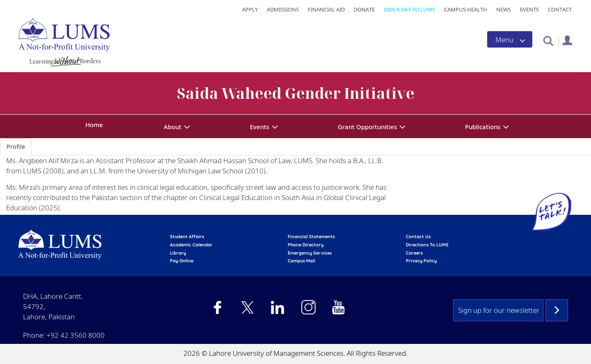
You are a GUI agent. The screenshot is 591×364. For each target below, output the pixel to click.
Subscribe (557, 310)
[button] (548, 40)
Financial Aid (326, 9)
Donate (364, 9)
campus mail (301, 261)
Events (529, 9)
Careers (414, 253)
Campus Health (466, 9)
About (173, 127)
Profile (16, 147)
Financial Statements (311, 237)
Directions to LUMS (427, 245)
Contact (560, 9)
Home (94, 125)
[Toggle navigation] (510, 39)
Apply (250, 9)
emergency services (310, 253)
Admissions (283, 9)
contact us (418, 237)
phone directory (306, 245)
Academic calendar (191, 245)
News (504, 9)
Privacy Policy (421, 261)
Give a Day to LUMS (409, 9)
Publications (483, 127)
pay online (182, 261)
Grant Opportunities (367, 127)
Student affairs (187, 237)
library (178, 253)
